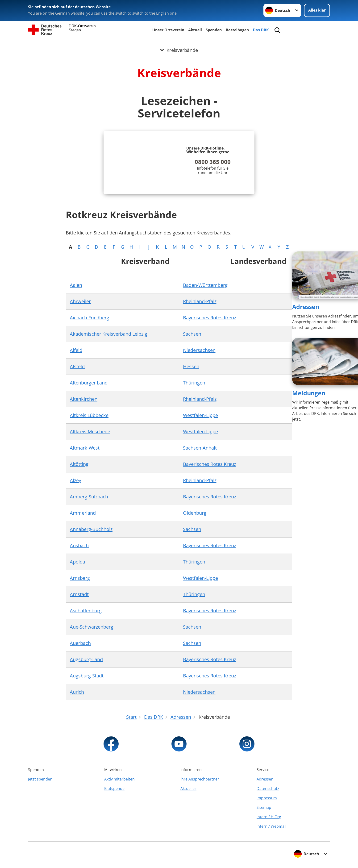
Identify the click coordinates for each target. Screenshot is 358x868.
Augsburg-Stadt (87, 676)
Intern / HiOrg (269, 817)
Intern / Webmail (271, 826)
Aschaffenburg (86, 611)
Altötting (79, 464)
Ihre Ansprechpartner (200, 779)
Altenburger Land (89, 383)
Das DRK (261, 30)
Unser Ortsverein (168, 30)
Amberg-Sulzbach (89, 497)
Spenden (214, 30)
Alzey (75, 480)
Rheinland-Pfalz (200, 301)
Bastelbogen (237, 30)
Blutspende (114, 789)
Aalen (76, 285)
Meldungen (309, 393)
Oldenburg (195, 513)
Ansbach (79, 545)
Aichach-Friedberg (89, 318)
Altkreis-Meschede (90, 432)
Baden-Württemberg (205, 285)
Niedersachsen (199, 350)
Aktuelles (188, 789)
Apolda (77, 562)
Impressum (267, 798)
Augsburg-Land (86, 659)
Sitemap (264, 807)
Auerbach (80, 643)
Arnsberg (80, 578)
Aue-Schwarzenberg (92, 627)
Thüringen (194, 383)
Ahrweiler (80, 301)
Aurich (77, 692)
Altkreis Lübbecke (89, 415)
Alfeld (76, 350)
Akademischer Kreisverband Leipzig (108, 334)
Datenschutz (268, 789)
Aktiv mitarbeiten (119, 779)
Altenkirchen (84, 399)
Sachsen (192, 334)
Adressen (306, 307)
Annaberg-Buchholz (91, 529)
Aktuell (195, 30)
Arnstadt (79, 594)
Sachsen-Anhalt (200, 448)
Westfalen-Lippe (200, 415)
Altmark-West (85, 448)
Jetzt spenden (40, 779)
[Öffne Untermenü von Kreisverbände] (179, 46)
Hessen (191, 366)
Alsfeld (77, 366)
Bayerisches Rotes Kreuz (210, 318)
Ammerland (83, 513)
